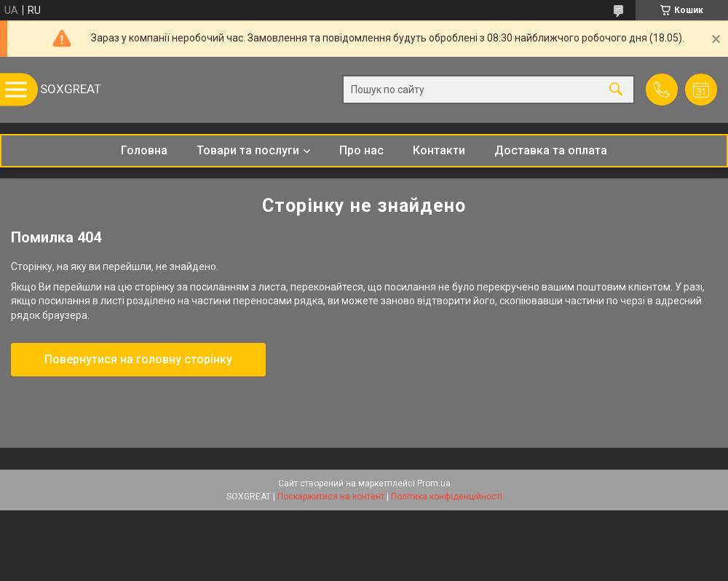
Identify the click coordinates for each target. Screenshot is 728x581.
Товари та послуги (248, 150)
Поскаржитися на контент (331, 497)
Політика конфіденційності (447, 497)
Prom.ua (434, 483)
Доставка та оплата (551, 150)
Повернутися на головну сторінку (138, 359)
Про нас (361, 150)
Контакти (439, 150)
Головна (144, 150)
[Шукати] (616, 90)
